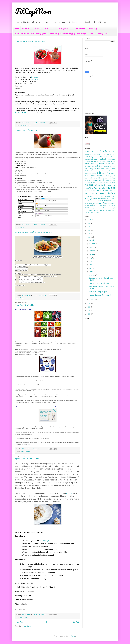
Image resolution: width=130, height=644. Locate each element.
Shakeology (93, 28)
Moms (91, 188)
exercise (113, 166)
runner (102, 196)
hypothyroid (88, 178)
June (91, 261)
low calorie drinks (110, 180)
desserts (108, 164)
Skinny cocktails (107, 199)
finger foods (105, 169)
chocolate (87, 162)
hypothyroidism (97, 178)
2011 (89, 314)
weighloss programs (97, 208)
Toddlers (93, 206)
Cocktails (99, 162)
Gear (92, 171)
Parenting (101, 191)
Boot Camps (88, 159)
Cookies (107, 162)
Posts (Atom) (27, 626)
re (106, 194)
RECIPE (70, 493)
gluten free (105, 171)
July (91, 258)
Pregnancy (88, 194)
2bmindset (87, 155)
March (92, 272)
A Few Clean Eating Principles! (25, 305)
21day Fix (112, 152)
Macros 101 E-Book (41, 28)
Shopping (95, 199)
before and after (104, 157)
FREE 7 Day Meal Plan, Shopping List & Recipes (68, 33)
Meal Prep (89, 185)
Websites (88, 208)
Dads (92, 164)
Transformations (79, 28)
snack (113, 201)
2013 (89, 307)
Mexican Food (111, 185)
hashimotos (93, 173)
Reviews (96, 196)
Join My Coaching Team (99, 33)
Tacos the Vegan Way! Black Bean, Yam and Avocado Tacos (34, 232)
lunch (97, 183)
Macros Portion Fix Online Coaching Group (30, 33)
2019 (89, 223)
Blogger (73, 636)
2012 (89, 311)
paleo (86, 191)
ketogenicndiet (93, 180)
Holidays (87, 176)
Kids (103, 180)
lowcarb (93, 183)
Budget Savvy (111, 159)
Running (108, 196)
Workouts (96, 213)
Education (106, 166)
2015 (89, 237)
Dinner (101, 166)
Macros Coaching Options (61, 28)
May (91, 265)
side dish (100, 199)
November (93, 244)
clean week (93, 162)
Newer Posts (20, 622)
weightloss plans (107, 210)
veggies (113, 206)
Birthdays (112, 157)
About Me (26, 28)
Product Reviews (99, 194)
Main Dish (103, 183)
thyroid (87, 206)
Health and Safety (103, 173)
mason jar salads (110, 183)
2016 (89, 234)
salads (113, 196)
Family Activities (95, 169)
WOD (114, 210)
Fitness (22, 452)
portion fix (112, 191)
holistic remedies (97, 176)
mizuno (87, 188)
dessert (102, 164)
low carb (88, 183)
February (92, 275)
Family (87, 169)
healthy (113, 173)
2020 (89, 220)
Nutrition (27, 452)
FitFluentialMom (26, 123)
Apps (108, 154)
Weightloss (99, 210)
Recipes (22, 126)
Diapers (92, 166)
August (92, 254)
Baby (91, 157)
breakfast (95, 159)
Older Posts (76, 622)
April (91, 268)
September (93, 251)
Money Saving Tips (100, 188)
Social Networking (90, 203)
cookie (103, 162)
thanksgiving (111, 203)
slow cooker (94, 201)
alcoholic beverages (95, 155)
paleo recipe (93, 191)
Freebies (87, 171)
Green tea (112, 171)
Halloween (87, 174)
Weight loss (107, 208)
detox (113, 164)
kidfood (99, 181)
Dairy (97, 164)
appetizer (103, 154)
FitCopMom (33, 11)
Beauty (96, 157)
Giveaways (98, 171)
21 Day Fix (102, 152)
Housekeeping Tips (110, 176)
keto (110, 178)
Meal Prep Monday (100, 185)
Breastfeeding (103, 159)
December (93, 240)
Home (17, 28)
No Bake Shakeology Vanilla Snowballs (27, 459)
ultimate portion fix (104, 206)
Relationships (89, 196)
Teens (105, 203)
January (92, 300)
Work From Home (89, 213)
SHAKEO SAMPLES (21, 113)
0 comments (42, 123)
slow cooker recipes (104, 201)
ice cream (105, 178)
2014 (89, 304)
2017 (89, 230)
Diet (96, 166)
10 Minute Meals (90, 152)
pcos (107, 191)
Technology (99, 203)
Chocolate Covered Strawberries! (26, 130)
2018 (89, 227)
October (92, 247)
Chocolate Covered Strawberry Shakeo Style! (30, 42)
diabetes (87, 166)
